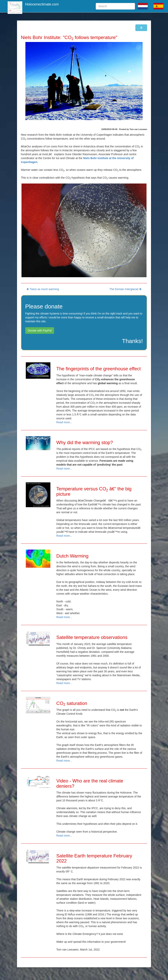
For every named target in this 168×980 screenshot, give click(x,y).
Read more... (64, 422)
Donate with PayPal (40, 331)
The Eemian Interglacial (125, 289)
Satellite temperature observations (92, 637)
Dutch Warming (72, 556)
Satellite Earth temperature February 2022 (94, 858)
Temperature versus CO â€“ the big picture (94, 491)
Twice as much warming (43, 289)
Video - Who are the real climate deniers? (90, 783)
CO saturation (72, 703)
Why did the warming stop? (84, 442)
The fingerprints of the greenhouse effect (98, 369)
